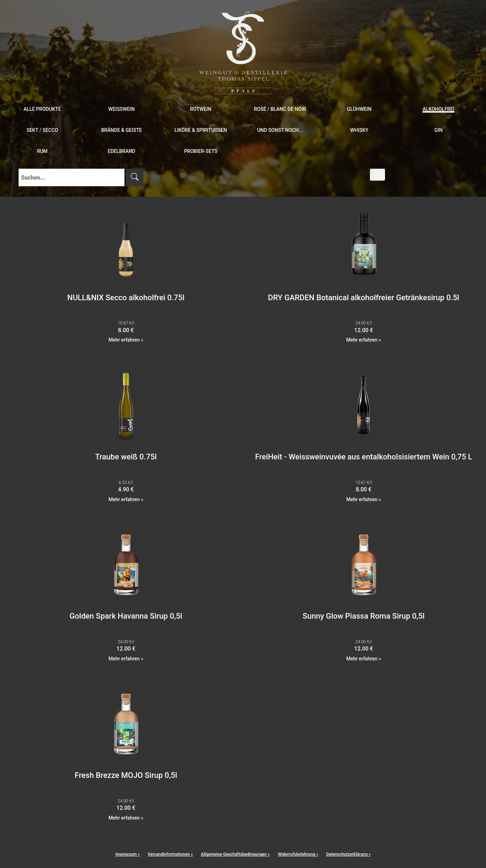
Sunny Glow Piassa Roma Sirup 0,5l (364, 616)
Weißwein (121, 109)
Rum (42, 151)
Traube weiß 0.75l (126, 457)
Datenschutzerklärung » (348, 854)
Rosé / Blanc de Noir (280, 109)
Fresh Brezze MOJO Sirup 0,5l (126, 775)
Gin (438, 130)
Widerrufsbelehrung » (298, 854)
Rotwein (201, 109)
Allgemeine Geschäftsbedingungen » (235, 854)
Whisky (359, 130)
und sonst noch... (280, 130)
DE (377, 175)
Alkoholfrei (438, 109)
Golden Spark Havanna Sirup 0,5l (126, 616)
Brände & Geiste (121, 130)
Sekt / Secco (42, 130)
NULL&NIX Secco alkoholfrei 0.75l (126, 298)
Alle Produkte (42, 109)
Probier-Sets (201, 151)
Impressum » (127, 854)
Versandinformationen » (170, 854)
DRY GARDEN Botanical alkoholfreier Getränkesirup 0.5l (363, 298)
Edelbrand (121, 151)
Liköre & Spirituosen (201, 130)
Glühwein (359, 109)
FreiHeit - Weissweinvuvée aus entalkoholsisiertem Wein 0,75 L (363, 457)
